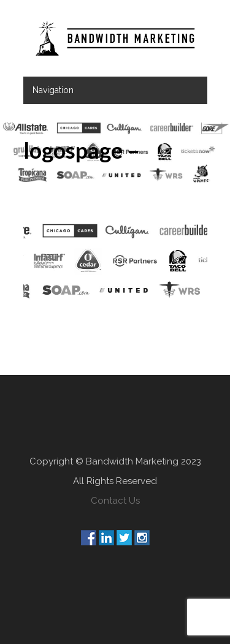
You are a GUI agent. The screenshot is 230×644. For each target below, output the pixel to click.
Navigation (53, 90)
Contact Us (115, 501)
